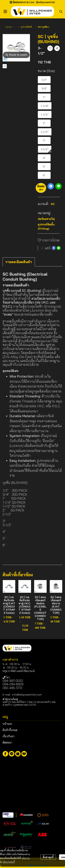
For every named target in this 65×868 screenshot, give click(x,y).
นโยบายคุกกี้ (9, 862)
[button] (61, 11)
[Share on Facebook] (54, 248)
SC (53, 204)
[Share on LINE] (59, 248)
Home (8, 27)
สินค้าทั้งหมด (10, 730)
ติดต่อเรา (41, 188)
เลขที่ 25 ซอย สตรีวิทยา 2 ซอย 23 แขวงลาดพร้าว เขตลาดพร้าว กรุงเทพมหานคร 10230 (29, 703)
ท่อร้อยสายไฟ (46, 219)
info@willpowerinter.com (27, 695)
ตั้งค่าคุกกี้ (48, 857)
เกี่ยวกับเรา (9, 736)
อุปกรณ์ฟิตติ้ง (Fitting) (31, 27)
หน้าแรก (7, 724)
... (16, 27)
